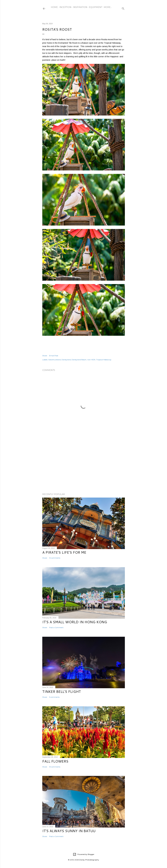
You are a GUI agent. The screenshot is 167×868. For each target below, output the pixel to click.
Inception (65, 7)
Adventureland (54, 360)
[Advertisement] (84, 466)
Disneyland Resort (79, 360)
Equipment (96, 7)
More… (108, 7)
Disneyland (66, 360)
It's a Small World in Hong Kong (75, 622)
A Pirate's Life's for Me (64, 552)
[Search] (123, 8)
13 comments (55, 767)
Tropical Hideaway (104, 360)
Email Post (54, 356)
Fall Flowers (55, 761)
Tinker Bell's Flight (62, 692)
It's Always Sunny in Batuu (69, 831)
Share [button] (45, 356)
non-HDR (91, 360)
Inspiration (80, 7)
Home (54, 7)
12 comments (55, 558)
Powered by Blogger (84, 854)
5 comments (54, 697)
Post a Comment (56, 627)
